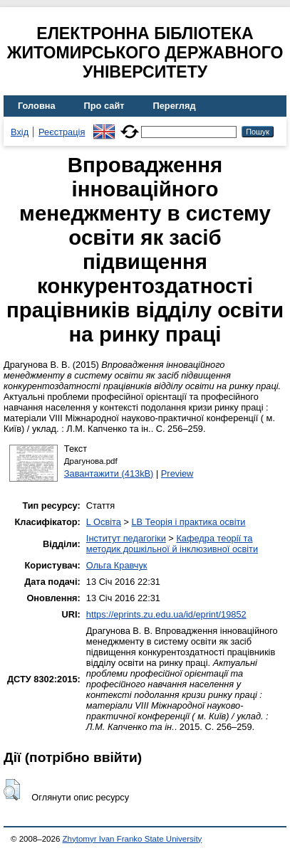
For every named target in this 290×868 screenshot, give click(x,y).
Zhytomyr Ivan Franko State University (133, 839)
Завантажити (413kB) (109, 473)
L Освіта (104, 522)
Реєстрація (62, 132)
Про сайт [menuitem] (104, 106)
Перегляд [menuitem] (175, 106)
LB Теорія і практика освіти (188, 522)
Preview (177, 473)
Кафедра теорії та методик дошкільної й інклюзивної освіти (172, 544)
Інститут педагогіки (126, 538)
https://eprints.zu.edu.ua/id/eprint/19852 (166, 614)
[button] (12, 790)
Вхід (20, 132)
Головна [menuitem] (37, 106)
